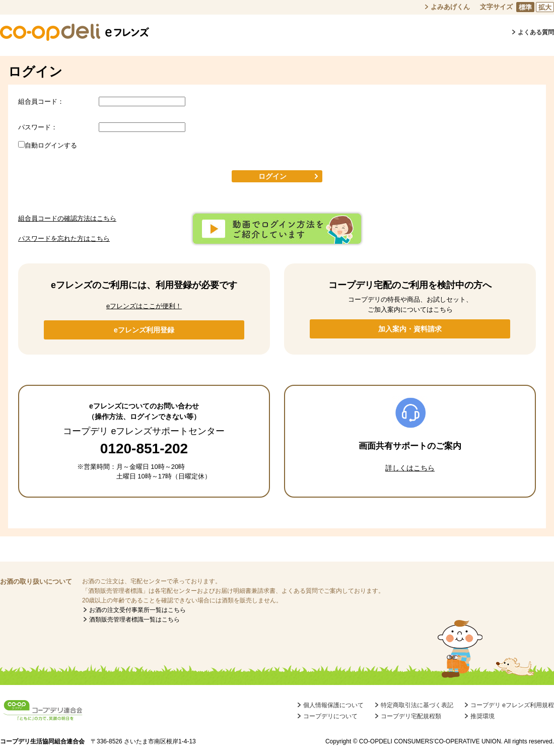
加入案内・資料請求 (410, 329)
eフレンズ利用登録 (144, 330)
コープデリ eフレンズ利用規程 (512, 705)
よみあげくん (450, 7)
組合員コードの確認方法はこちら (67, 218)
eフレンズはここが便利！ (144, 306)
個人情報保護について (333, 705)
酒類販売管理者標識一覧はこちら (134, 620)
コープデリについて (330, 716)
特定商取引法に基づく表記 (417, 705)
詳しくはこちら (410, 468)
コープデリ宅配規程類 (411, 716)
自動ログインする (51, 145)
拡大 (545, 7)
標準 (525, 7)
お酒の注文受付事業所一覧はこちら (137, 610)
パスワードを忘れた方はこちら (64, 238)
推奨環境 (482, 716)
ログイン (272, 176)
